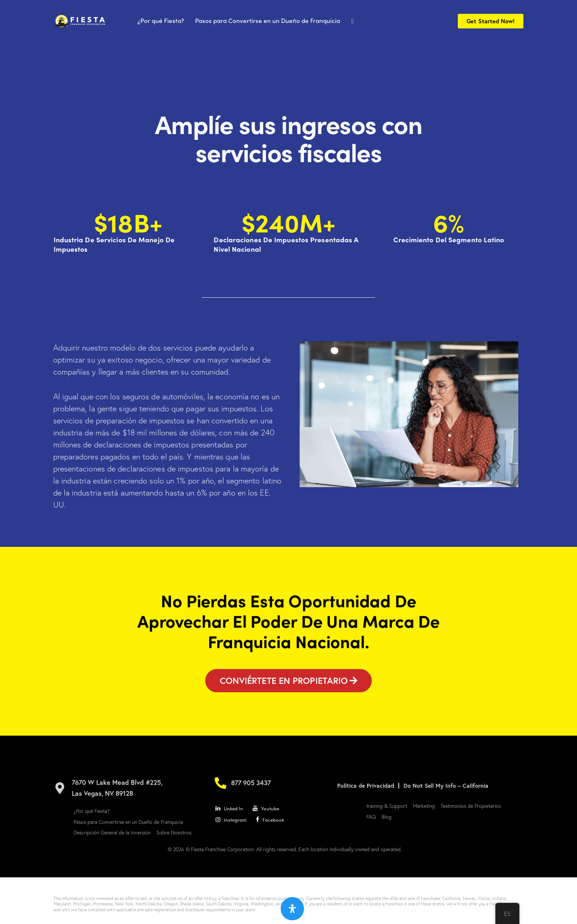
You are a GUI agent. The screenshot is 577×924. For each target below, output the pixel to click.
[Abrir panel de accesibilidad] (292, 909)
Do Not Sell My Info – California (447, 786)
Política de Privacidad (366, 786)
